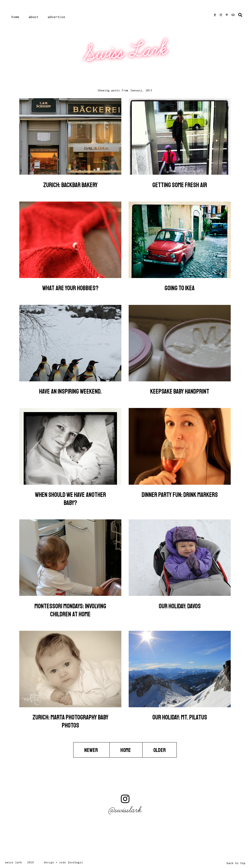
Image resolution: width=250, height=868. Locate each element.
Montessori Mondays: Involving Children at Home (70, 610)
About (33, 17)
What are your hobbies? (70, 288)
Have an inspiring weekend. (70, 391)
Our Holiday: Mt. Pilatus (180, 717)
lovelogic (75, 862)
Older (160, 750)
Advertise (56, 17)
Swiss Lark (126, 51)
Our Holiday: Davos (180, 606)
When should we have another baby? (70, 499)
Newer (91, 750)
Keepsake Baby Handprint (180, 391)
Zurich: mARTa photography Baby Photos (70, 721)
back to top (236, 863)
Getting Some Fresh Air (180, 185)
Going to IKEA (180, 288)
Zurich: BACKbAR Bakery (70, 185)
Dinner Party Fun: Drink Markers (180, 495)
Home (15, 17)
